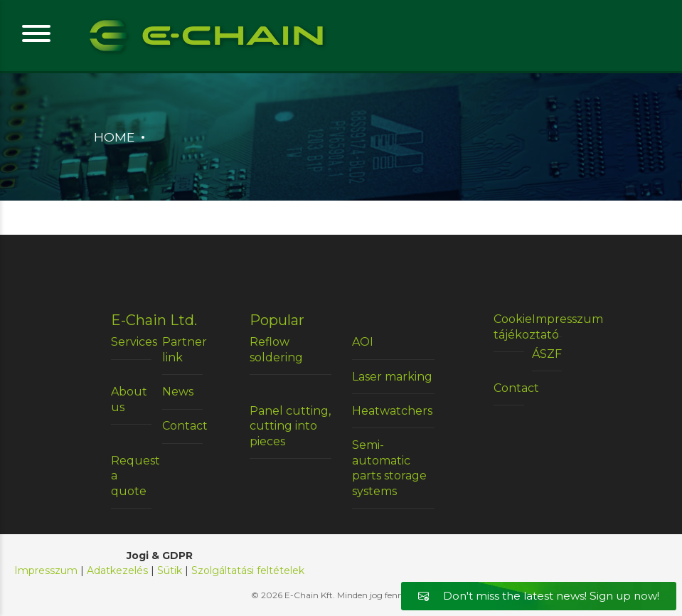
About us (129, 399)
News (178, 392)
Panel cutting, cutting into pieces (290, 426)
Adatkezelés (117, 570)
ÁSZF (547, 354)
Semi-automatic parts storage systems (389, 468)
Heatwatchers (392, 411)
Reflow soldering (276, 350)
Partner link (182, 350)
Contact (182, 426)
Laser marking (392, 377)
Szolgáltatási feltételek (248, 570)
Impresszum (547, 319)
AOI (363, 342)
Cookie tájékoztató (509, 327)
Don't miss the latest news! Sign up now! (539, 596)
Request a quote (131, 476)
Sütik (170, 570)
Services (131, 342)
